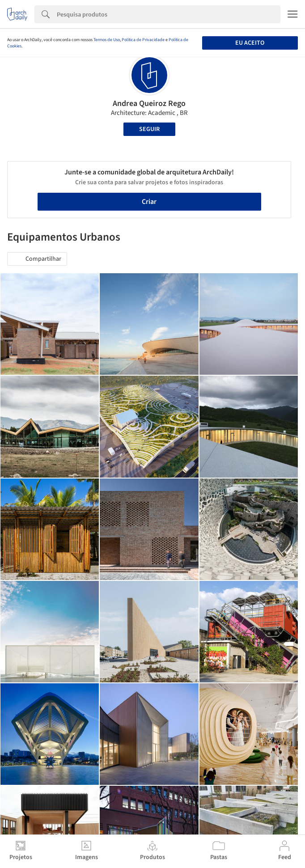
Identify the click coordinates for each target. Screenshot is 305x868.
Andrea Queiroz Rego (149, 104)
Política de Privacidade (143, 40)
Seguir (149, 129)
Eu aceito (250, 43)
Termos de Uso (107, 40)
